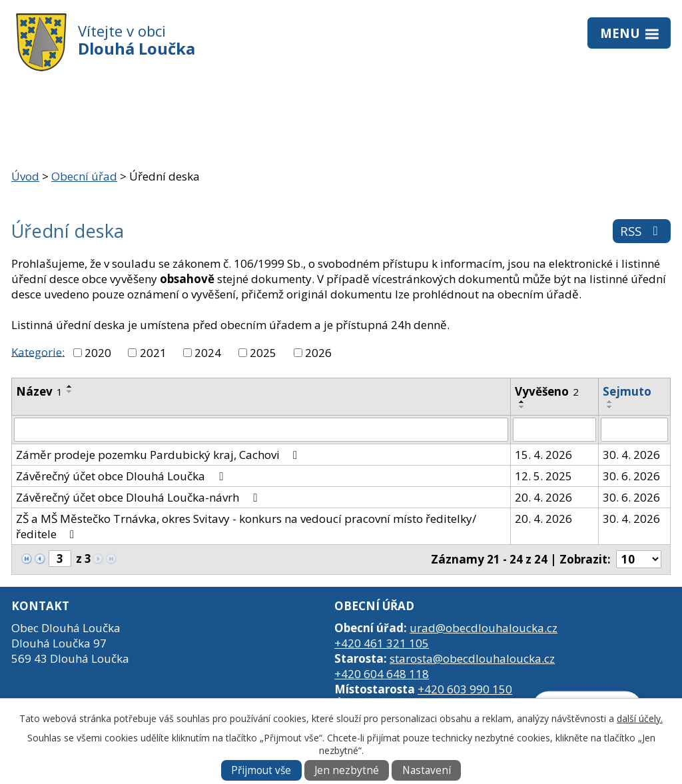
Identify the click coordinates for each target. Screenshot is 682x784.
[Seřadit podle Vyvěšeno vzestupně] (522, 402)
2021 (153, 353)
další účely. (640, 718)
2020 (98, 353)
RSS (642, 231)
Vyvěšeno (547, 391)
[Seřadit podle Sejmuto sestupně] (610, 407)
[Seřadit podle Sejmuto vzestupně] (610, 402)
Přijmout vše (261, 770)
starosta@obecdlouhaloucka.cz (472, 658)
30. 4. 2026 (631, 455)
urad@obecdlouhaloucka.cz (484, 628)
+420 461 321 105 (382, 643)
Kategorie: (38, 351)
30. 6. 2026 (631, 476)
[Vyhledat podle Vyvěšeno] (554, 430)
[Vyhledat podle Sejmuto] (634, 430)
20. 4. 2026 (543, 497)
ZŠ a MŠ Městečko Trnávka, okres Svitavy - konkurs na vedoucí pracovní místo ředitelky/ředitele (246, 526)
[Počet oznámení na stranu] (639, 559)
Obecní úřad (84, 176)
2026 (318, 353)
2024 (208, 353)
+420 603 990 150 (465, 689)
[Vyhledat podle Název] (261, 430)
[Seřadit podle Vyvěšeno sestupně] (522, 407)
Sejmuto (627, 391)
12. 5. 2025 (543, 476)
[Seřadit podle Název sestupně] (70, 392)
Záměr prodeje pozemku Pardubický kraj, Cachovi (159, 455)
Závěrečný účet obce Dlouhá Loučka (122, 476)
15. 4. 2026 (543, 455)
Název (39, 391)
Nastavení (427, 770)
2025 (263, 353)
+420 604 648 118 (382, 674)
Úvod (25, 176)
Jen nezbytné (347, 770)
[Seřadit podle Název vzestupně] (70, 386)
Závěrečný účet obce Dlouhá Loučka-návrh (139, 497)
